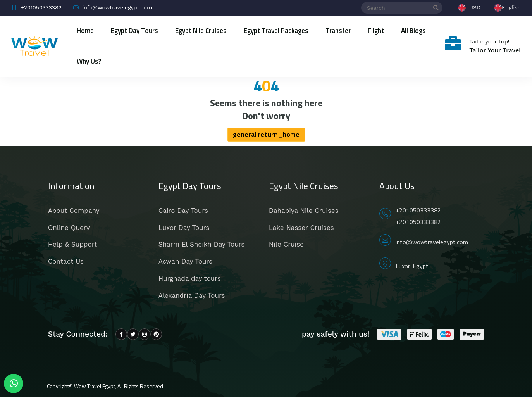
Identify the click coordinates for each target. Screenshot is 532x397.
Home (85, 31)
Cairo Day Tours (183, 211)
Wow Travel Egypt (95, 386)
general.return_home (266, 134)
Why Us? (89, 61)
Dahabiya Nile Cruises (304, 211)
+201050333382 (418, 210)
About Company (74, 211)
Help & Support (73, 244)
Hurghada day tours (190, 278)
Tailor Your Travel (495, 50)
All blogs (413, 31)
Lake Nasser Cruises (301, 228)
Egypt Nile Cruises (201, 31)
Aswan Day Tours (185, 261)
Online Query (69, 228)
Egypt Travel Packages (276, 31)
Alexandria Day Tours (192, 295)
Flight (376, 31)
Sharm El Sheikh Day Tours (202, 244)
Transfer (338, 31)
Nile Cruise (286, 244)
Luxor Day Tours (184, 228)
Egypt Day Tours (134, 31)
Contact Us (66, 261)
